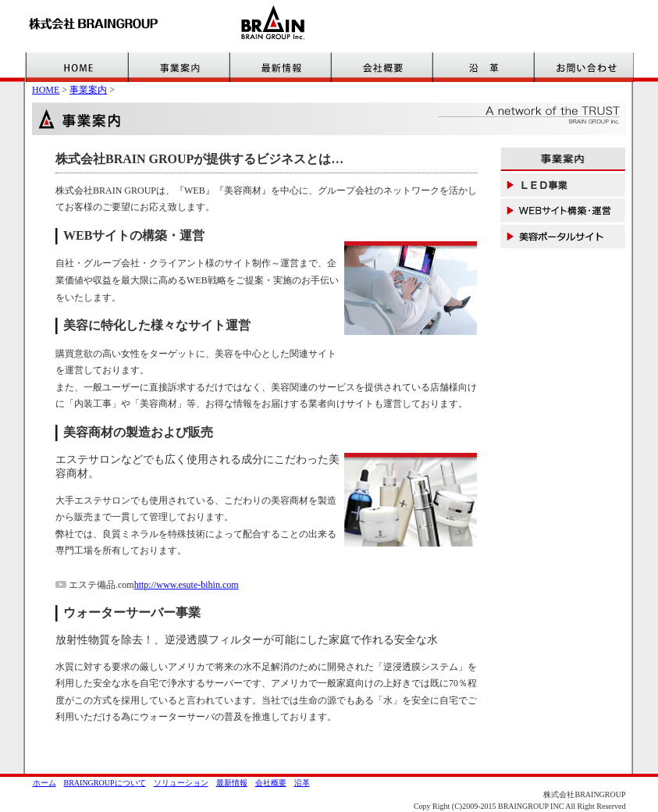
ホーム (44, 783)
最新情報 (232, 783)
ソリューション (181, 783)
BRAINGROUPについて (105, 783)
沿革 (302, 783)
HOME (46, 90)
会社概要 (271, 783)
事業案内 (88, 90)
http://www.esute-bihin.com (187, 585)
